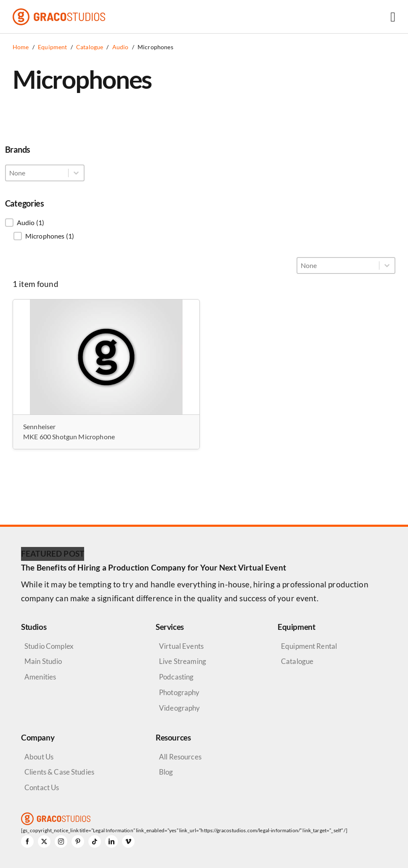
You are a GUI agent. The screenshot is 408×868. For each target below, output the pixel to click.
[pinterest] (78, 841)
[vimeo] (128, 841)
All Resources (180, 757)
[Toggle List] (76, 173)
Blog (166, 772)
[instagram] (61, 841)
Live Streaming (183, 661)
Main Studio (43, 661)
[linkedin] (111, 841)
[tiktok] (95, 841)
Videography (180, 708)
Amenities (40, 677)
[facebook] (27, 841)
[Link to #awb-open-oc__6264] (393, 17)
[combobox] (37, 173)
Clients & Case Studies (59, 772)
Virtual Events (181, 646)
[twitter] (44, 841)
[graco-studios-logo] (59, 12)
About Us (39, 757)
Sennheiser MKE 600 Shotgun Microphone (69, 431)
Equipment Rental (309, 646)
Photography (179, 692)
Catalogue (297, 661)
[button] (45, 223)
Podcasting (176, 677)
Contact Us (42, 787)
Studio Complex (49, 646)
